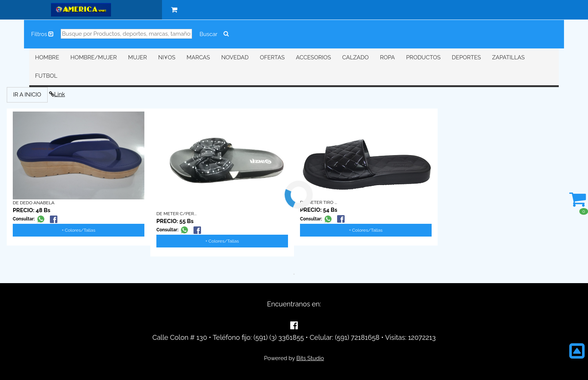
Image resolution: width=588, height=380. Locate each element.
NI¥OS (167, 57)
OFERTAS (272, 57)
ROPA (387, 57)
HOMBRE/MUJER (94, 57)
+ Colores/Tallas (79, 230)
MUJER (138, 57)
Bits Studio (310, 358)
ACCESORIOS (313, 57)
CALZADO (356, 57)
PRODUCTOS (423, 57)
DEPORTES (466, 57)
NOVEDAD (235, 57)
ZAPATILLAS (508, 57)
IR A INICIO (27, 95)
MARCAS (198, 57)
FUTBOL (46, 76)
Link (57, 94)
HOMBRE (47, 57)
